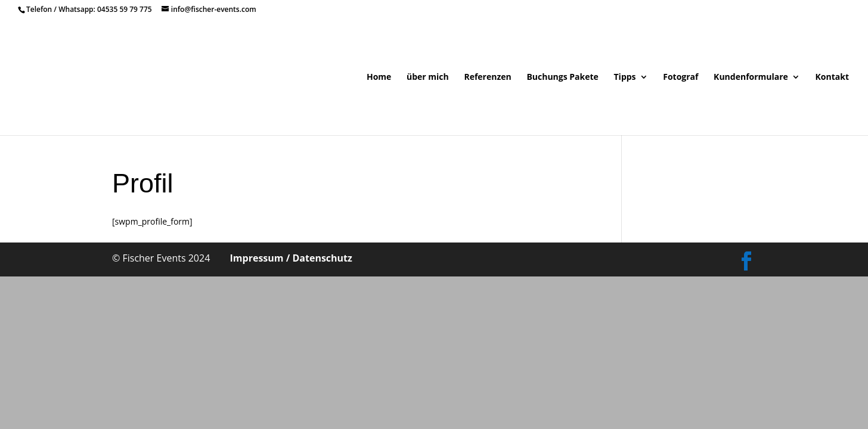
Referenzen (487, 77)
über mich (428, 77)
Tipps (625, 77)
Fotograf (681, 77)
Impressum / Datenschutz (291, 258)
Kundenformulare (751, 77)
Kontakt (832, 77)
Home (379, 77)
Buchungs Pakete (562, 77)
